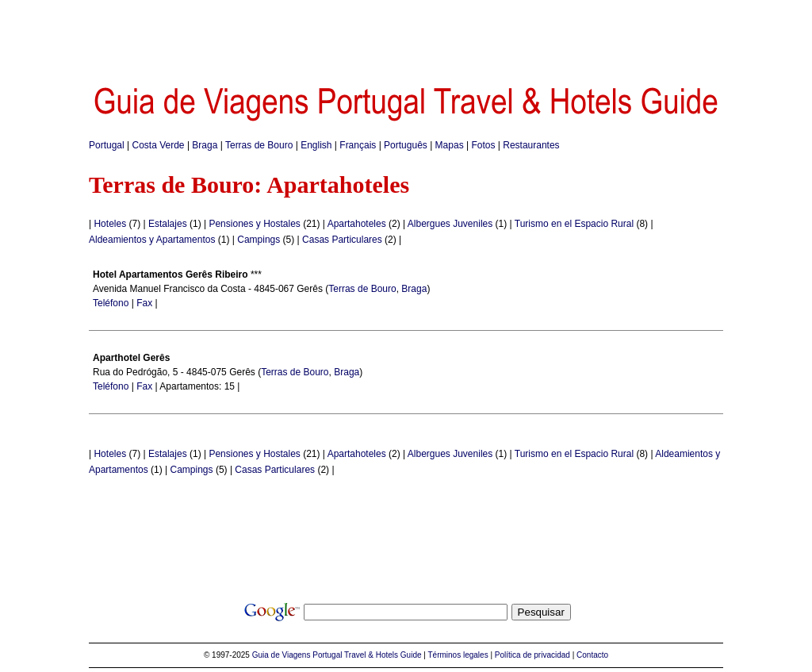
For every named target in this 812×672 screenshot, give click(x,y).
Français (358, 145)
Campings (259, 240)
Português (406, 145)
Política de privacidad (532, 655)
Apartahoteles (357, 224)
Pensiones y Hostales (254, 224)
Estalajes (168, 224)
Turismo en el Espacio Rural (574, 224)
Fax (144, 303)
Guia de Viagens (282, 655)
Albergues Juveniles (450, 224)
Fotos (483, 145)
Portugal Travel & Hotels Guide (367, 655)
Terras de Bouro (259, 145)
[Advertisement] (406, 36)
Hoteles (110, 224)
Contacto (592, 655)
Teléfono (111, 303)
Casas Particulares (342, 240)
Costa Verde (159, 145)
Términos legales (458, 655)
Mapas (450, 145)
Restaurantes (531, 145)
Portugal (107, 145)
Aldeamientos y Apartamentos (152, 240)
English (316, 145)
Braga (205, 145)
